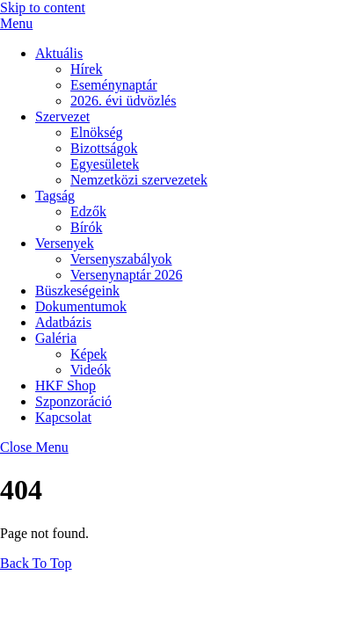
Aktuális (59, 53)
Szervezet (62, 116)
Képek (89, 354)
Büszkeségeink (77, 291)
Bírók (86, 227)
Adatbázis (63, 322)
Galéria (56, 338)
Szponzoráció (73, 401)
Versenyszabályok (121, 259)
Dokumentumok (81, 306)
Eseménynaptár (114, 85)
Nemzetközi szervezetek (139, 180)
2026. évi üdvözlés (123, 101)
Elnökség (97, 132)
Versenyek (65, 243)
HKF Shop (66, 386)
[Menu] (16, 23)
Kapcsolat (63, 417)
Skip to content (43, 7)
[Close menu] (34, 447)
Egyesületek (105, 164)
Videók (91, 370)
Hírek (86, 69)
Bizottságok (104, 148)
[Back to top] (36, 563)
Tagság (55, 196)
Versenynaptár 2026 (127, 275)
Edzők (88, 211)
